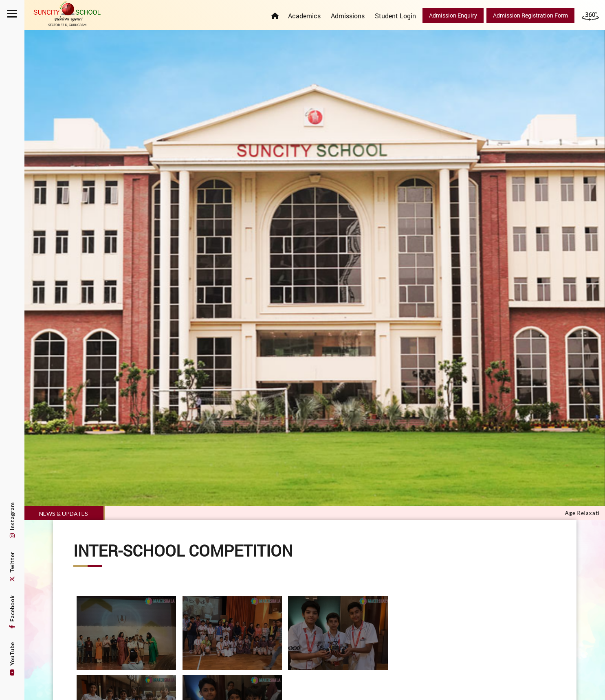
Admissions (348, 16)
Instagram (12, 520)
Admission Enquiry (453, 15)
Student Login (395, 16)
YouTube (12, 659)
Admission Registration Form (530, 15)
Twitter (12, 567)
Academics (304, 16)
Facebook (12, 612)
